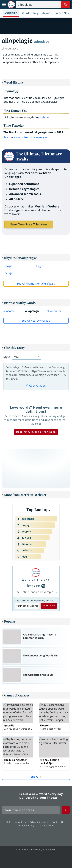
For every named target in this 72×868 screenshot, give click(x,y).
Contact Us (59, 822)
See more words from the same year (26, 137)
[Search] (43, 5)
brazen (34, 586)
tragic (39, 266)
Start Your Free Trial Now (29, 224)
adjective (42, 41)
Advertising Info (40, 822)
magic (8, 266)
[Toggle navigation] (4, 5)
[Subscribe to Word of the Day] (27, 606)
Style (7, 357)
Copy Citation (36, 386)
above (46, 117)
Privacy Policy (27, 825)
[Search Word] (65, 5)
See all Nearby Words (35, 321)
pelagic (9, 273)
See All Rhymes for (35, 284)
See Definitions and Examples (35, 592)
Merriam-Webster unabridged (36, 432)
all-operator (54, 311)
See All (35, 777)
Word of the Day (36, 580)
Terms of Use (46, 825)
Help (10, 822)
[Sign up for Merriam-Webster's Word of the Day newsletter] (31, 810)
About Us (21, 822)
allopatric (9, 311)
